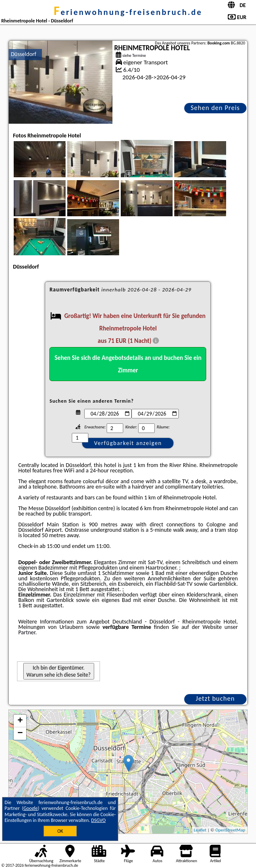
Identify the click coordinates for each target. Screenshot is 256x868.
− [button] (20, 734)
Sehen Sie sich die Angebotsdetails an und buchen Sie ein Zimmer (128, 364)
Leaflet (200, 830)
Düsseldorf (23, 54)
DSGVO (99, 820)
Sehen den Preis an (216, 109)
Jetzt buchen (215, 698)
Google (30, 808)
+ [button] (20, 721)
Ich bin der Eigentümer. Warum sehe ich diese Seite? (59, 671)
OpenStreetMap (230, 830)
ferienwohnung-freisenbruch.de (128, 12)
